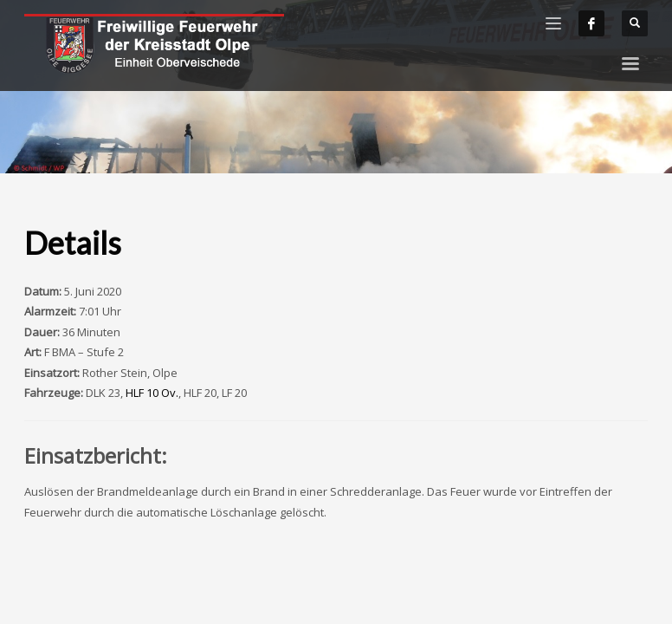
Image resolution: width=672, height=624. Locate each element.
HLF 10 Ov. (152, 393)
